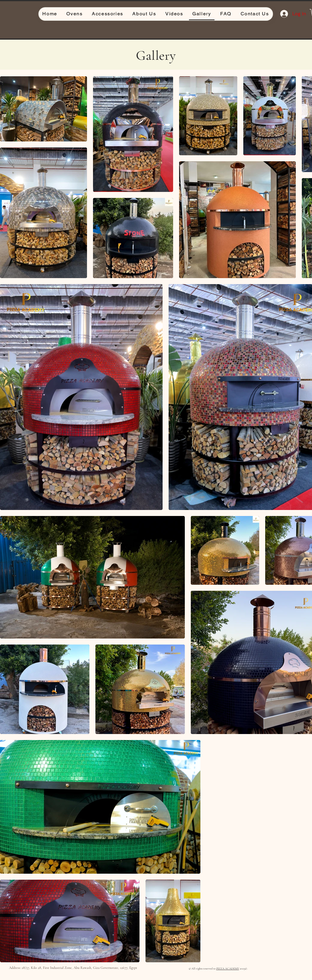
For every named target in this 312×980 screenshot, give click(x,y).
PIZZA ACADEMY (228, 969)
